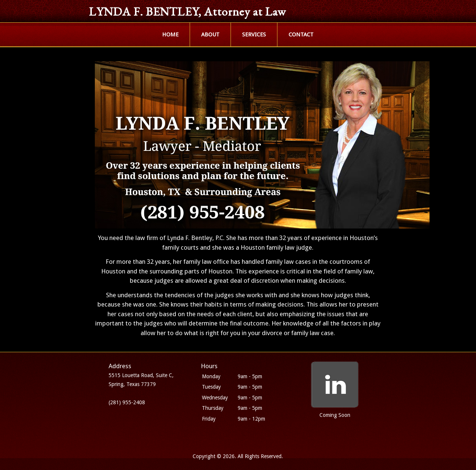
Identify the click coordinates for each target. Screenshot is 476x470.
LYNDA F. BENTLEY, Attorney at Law (187, 12)
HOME (170, 35)
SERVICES (254, 35)
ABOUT (210, 35)
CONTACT (301, 35)
